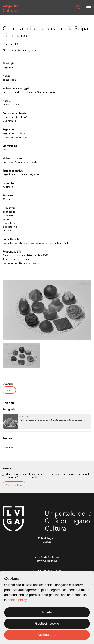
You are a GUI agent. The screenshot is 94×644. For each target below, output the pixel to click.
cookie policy (17, 600)
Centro (9, 390)
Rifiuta (47, 612)
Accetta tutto (47, 635)
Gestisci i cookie (47, 624)
